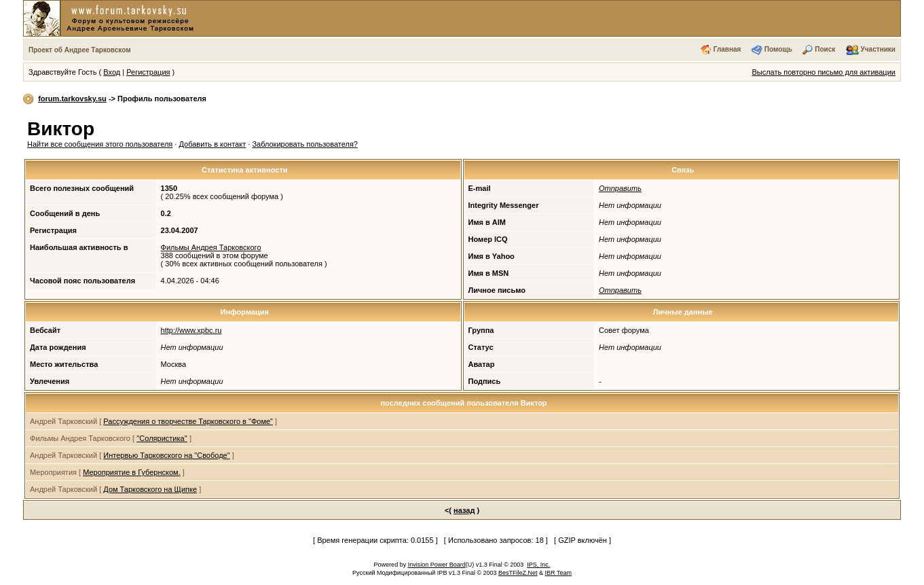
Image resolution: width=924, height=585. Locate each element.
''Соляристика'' (162, 438)
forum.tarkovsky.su (72, 99)
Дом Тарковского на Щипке (150, 489)
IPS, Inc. (538, 565)
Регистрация (148, 72)
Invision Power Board (437, 565)
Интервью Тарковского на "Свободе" (166, 455)
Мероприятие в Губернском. (132, 472)
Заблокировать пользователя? (305, 144)
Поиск (825, 49)
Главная (727, 49)
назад (464, 510)
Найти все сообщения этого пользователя (100, 144)
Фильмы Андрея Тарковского (211, 247)
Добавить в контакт (212, 144)
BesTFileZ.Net (518, 573)
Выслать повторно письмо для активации (824, 72)
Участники (878, 49)
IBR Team (558, 573)
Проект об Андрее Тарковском (80, 50)
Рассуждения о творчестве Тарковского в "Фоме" (188, 421)
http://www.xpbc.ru (191, 330)
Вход (112, 72)
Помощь (778, 49)
